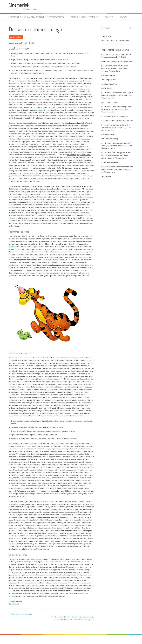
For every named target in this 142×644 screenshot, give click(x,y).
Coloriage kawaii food (109, 84)
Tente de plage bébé (109, 80)
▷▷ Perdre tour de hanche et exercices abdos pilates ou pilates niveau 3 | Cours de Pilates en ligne (116, 128)
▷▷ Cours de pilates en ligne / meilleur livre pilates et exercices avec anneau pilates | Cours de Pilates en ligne (116, 155)
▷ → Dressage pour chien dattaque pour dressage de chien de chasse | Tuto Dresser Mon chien (116, 109)
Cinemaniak (19, 5)
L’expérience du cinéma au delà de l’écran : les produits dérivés (36, 17)
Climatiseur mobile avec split (20, 614)
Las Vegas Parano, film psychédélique (116, 40)
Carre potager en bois (110, 102)
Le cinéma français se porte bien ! (84, 17)
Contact (123, 17)
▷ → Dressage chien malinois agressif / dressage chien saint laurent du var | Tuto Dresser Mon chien (117, 146)
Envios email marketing (110, 162)
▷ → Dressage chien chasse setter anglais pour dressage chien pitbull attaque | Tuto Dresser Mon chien (117, 95)
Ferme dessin (107, 88)
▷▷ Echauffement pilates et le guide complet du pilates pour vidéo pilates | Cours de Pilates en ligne (115, 68)
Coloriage (18, 37)
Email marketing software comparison (115, 116)
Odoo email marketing (110, 139)
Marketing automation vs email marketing (117, 61)
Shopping (109, 17)
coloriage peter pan (42, 110)
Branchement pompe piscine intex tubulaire (117, 121)
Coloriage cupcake (108, 75)
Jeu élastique (106, 176)
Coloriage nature (108, 134)
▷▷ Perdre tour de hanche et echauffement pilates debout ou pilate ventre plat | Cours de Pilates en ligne (117, 169)
